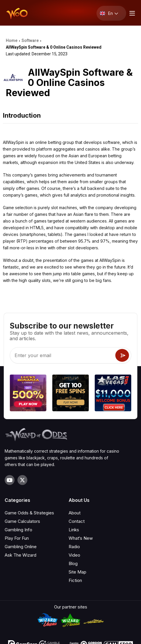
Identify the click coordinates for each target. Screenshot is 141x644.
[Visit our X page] (22, 480)
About (75, 513)
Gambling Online (21, 547)
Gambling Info (18, 530)
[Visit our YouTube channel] (10, 480)
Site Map (77, 572)
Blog (73, 563)
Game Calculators (22, 521)
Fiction (75, 580)
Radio (74, 547)
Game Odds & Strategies (29, 513)
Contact (77, 521)
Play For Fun (17, 538)
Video (74, 555)
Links (74, 530)
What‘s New (81, 538)
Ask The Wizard (20, 555)
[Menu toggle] (131, 13)
